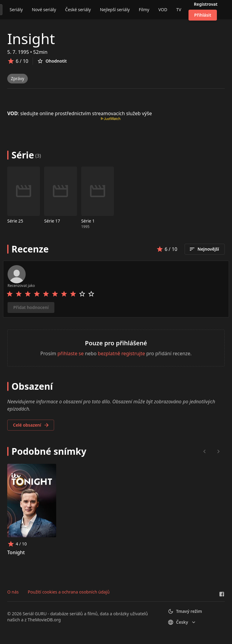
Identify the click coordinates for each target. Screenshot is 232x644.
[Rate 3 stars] (28, 294)
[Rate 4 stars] (37, 294)
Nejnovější (204, 249)
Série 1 (88, 221)
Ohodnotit (52, 61)
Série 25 (15, 221)
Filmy (144, 10)
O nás (13, 592)
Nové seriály (44, 10)
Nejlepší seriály (115, 10)
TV (179, 10)
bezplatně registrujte (121, 353)
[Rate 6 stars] (55, 294)
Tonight (16, 552)
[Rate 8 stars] (73, 294)
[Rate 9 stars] (82, 294)
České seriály (78, 10)
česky (182, 622)
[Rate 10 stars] (91, 294)
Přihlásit (203, 15)
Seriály (16, 10)
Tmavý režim (185, 611)
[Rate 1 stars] (10, 294)
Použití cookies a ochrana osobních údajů (69, 592)
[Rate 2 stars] (19, 294)
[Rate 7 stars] (64, 294)
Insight (31, 39)
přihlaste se (71, 353)
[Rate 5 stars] (46, 294)
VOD (163, 10)
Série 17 (52, 221)
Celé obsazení (31, 425)
